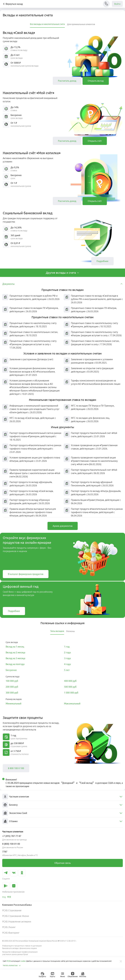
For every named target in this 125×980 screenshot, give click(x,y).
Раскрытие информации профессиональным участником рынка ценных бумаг (20, 953)
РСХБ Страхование (12, 910)
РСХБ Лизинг (9, 927)
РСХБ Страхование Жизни (16, 916)
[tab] (47, 24)
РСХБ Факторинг (11, 933)
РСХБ (9, 961)
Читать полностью (12, 965)
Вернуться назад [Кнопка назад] (12, 4)
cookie (23, 961)
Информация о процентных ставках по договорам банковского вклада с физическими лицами (22, 947)
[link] (67, 81)
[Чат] (106, 4)
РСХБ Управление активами (17, 922)
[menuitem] (62, 797)
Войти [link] (117, 4)
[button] (27, 81)
